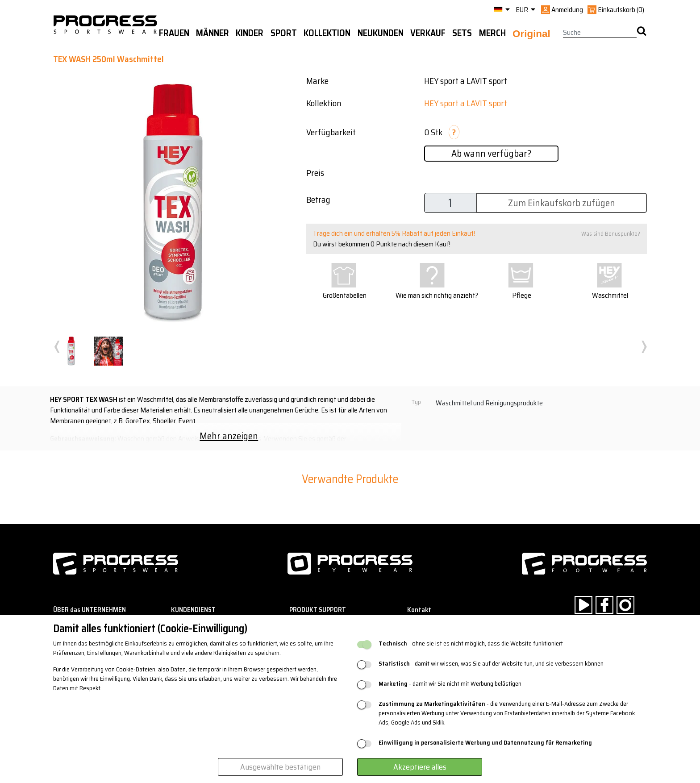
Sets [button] (462, 33)
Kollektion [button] (327, 33)
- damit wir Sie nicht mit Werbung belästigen (450, 684)
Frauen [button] (174, 33)
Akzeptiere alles (420, 767)
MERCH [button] (492, 33)
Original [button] (531, 34)
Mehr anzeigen (229, 436)
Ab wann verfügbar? (491, 153)
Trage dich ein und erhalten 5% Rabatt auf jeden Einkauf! (394, 233)
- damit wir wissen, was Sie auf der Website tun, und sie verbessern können (491, 664)
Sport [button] (284, 33)
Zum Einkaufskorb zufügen (562, 203)
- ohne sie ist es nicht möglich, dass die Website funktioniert (471, 643)
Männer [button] (212, 33)
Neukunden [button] (381, 33)
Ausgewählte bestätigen (280, 767)
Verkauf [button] (428, 33)
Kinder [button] (250, 33)
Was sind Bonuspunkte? (611, 234)
